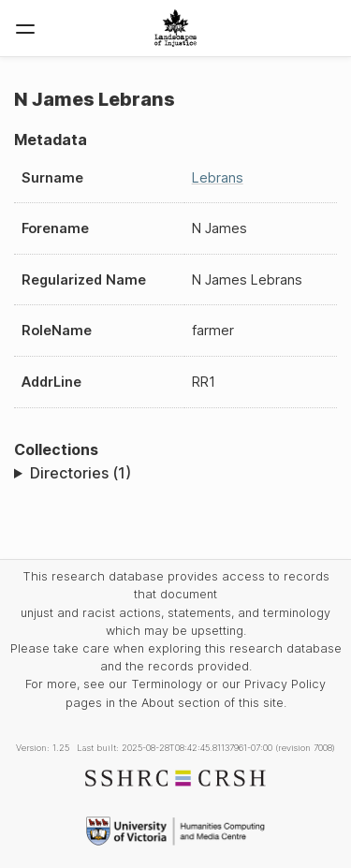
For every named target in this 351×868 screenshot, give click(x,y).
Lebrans (218, 177)
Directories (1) (80, 473)
